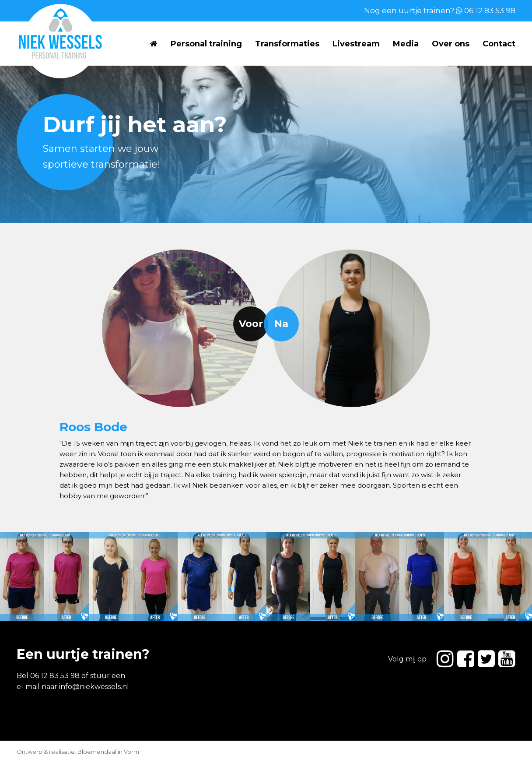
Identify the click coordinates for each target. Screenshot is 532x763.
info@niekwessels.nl (94, 687)
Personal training (206, 44)
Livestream (356, 44)
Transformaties (287, 44)
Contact (499, 44)
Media (406, 44)
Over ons (451, 44)
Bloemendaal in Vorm (108, 752)
